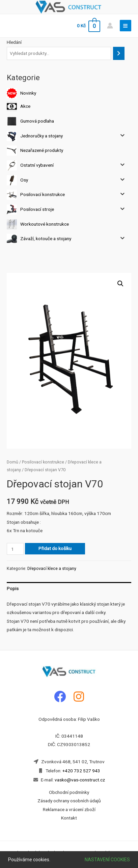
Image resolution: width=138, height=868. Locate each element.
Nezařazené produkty (42, 150)
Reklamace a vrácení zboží (69, 809)
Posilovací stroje (37, 209)
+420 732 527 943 (81, 771)
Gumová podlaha (37, 121)
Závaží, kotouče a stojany (46, 238)
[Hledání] (119, 53)
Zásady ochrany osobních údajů (69, 801)
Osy (24, 180)
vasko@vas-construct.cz (79, 780)
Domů (12, 462)
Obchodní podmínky (69, 792)
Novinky (28, 93)
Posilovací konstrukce (43, 194)
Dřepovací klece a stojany (52, 569)
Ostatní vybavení (37, 165)
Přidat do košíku (55, 548)
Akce (25, 106)
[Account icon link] (110, 26)
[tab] (69, 589)
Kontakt (69, 818)
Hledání (14, 42)
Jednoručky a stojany (42, 135)
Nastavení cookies (107, 860)
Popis (13, 588)
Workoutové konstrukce (45, 224)
